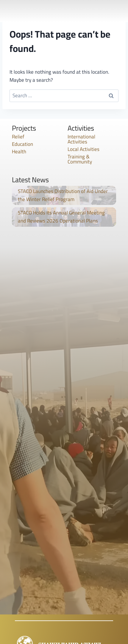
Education (22, 144)
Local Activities (83, 149)
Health (19, 152)
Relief (18, 137)
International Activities (81, 139)
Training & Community (80, 159)
